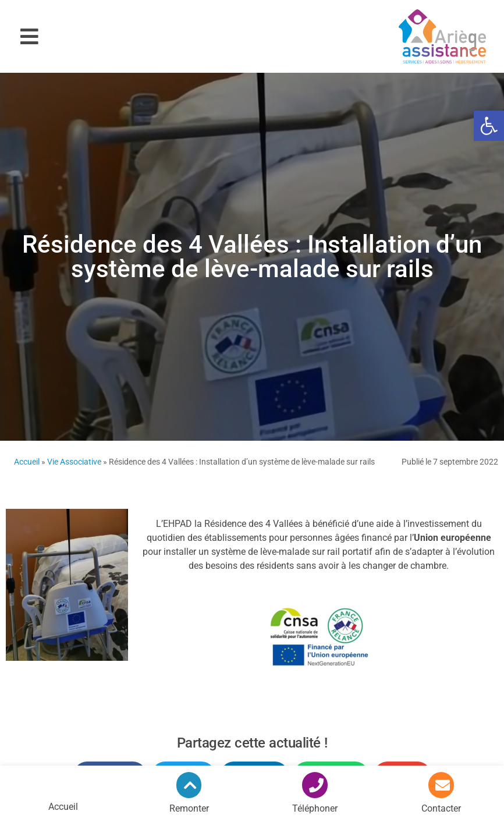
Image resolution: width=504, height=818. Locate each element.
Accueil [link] (27, 462)
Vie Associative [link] (74, 462)
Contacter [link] (441, 808)
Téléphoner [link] (315, 808)
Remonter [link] (189, 808)
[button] (29, 36)
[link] (489, 126)
